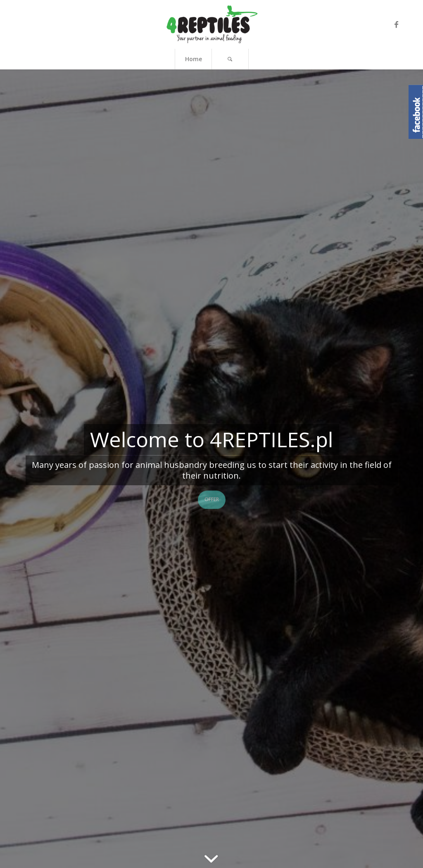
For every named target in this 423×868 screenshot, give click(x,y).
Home (194, 59)
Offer (212, 498)
